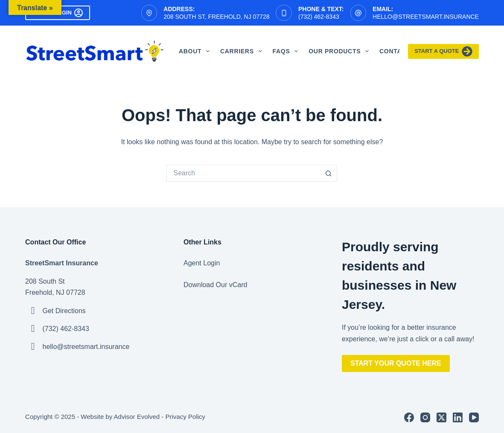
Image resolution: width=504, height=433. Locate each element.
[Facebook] (409, 417)
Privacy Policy (185, 417)
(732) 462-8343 (319, 17)
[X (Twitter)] (441, 417)
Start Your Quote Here (396, 363)
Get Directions (64, 311)
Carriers (243, 51)
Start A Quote (443, 51)
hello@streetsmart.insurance (426, 17)
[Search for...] (243, 173)
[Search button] (329, 173)
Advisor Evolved (137, 417)
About (196, 51)
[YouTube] (474, 417)
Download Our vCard (215, 285)
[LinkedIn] (458, 417)
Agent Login (202, 263)
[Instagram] (425, 417)
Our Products (340, 51)
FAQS (287, 51)
